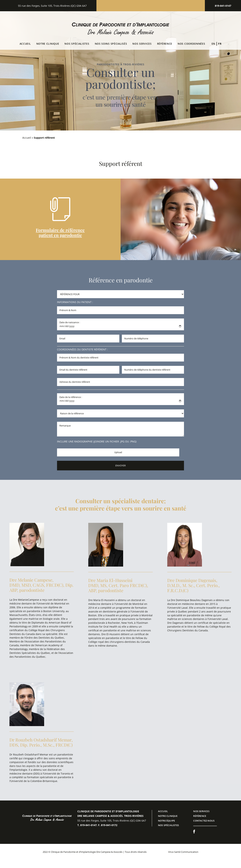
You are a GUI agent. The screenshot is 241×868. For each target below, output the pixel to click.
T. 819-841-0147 (87, 825)
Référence (165, 44)
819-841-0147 (223, 6)
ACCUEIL (163, 811)
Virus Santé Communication (183, 852)
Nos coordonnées (191, 44)
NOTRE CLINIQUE (168, 816)
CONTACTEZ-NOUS (204, 821)
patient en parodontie (60, 235)
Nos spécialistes (77, 44)
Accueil (25, 44)
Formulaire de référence (60, 230)
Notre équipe (166, 821)
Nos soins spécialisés (111, 44)
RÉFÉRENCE (200, 816)
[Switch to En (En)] (213, 44)
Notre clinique (48, 44)
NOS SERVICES (142, 44)
